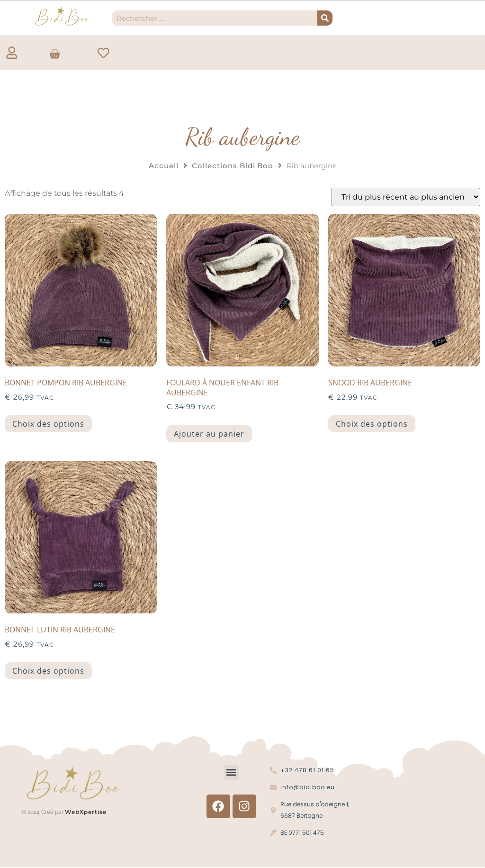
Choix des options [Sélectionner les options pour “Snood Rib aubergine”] (372, 424)
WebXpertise (87, 812)
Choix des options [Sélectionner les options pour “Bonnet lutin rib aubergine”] (48, 671)
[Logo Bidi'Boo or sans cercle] (62, 16)
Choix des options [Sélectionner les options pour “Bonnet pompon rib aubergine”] (48, 424)
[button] (231, 773)
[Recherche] (325, 18)
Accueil (164, 166)
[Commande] (406, 197)
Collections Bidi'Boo (233, 166)
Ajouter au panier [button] (209, 434)
